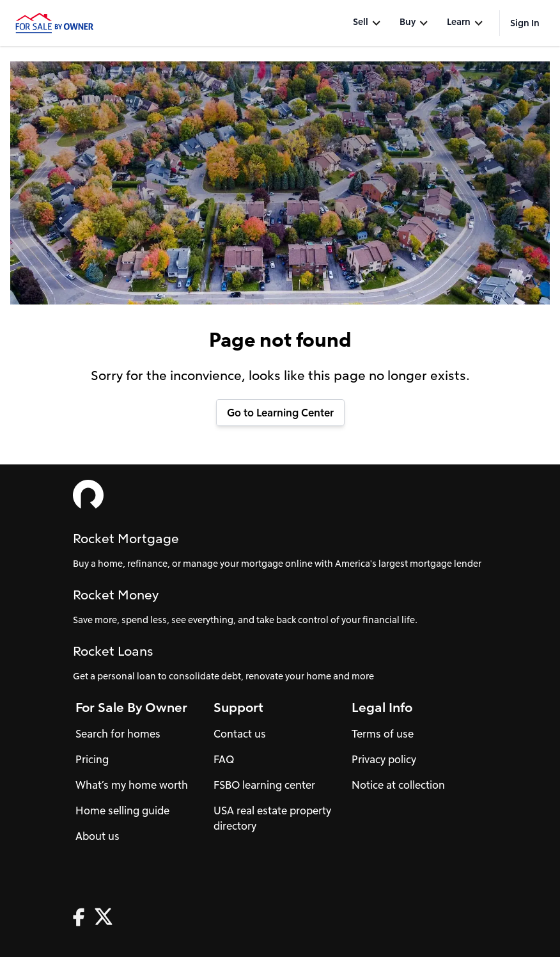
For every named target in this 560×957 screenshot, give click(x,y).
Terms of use (383, 733)
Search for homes (118, 733)
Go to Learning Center (280, 412)
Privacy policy (384, 759)
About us (97, 836)
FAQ (224, 759)
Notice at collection (398, 785)
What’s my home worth (132, 785)
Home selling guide (122, 810)
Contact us (240, 733)
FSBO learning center (264, 785)
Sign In (525, 23)
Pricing (92, 759)
